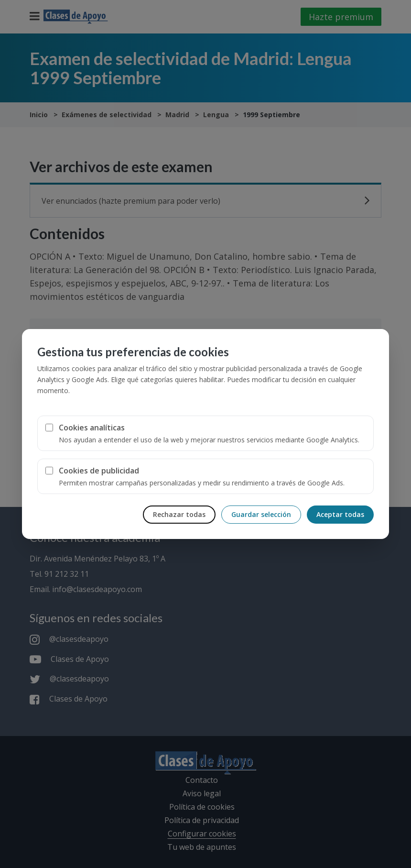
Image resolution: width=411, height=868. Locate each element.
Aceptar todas (340, 514)
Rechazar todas (179, 514)
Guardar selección (261, 514)
